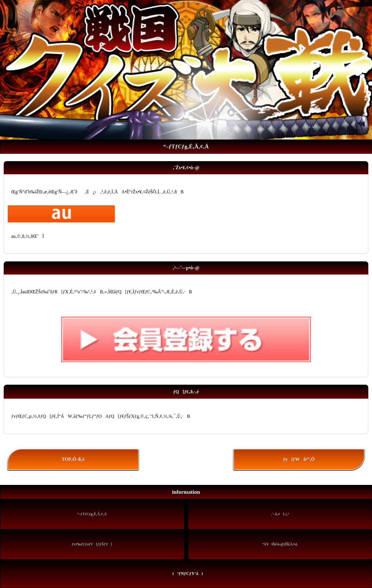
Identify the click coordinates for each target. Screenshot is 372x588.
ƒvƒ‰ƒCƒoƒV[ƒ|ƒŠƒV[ (92, 544)
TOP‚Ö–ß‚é (73, 459)
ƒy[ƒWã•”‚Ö (299, 459)
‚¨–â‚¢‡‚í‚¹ (280, 514)
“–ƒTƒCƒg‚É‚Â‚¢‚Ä (92, 514)
